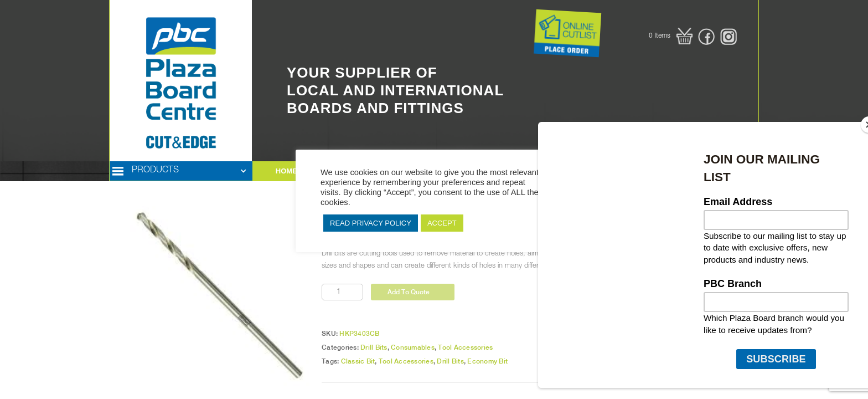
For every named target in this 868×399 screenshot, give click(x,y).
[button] (671, 36)
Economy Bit (487, 361)
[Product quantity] (342, 292)
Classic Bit (358, 361)
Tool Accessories (465, 347)
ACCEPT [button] (442, 223)
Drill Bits (374, 347)
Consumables (413, 347)
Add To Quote (409, 292)
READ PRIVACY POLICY (371, 223)
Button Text (520, 11)
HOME (286, 171)
